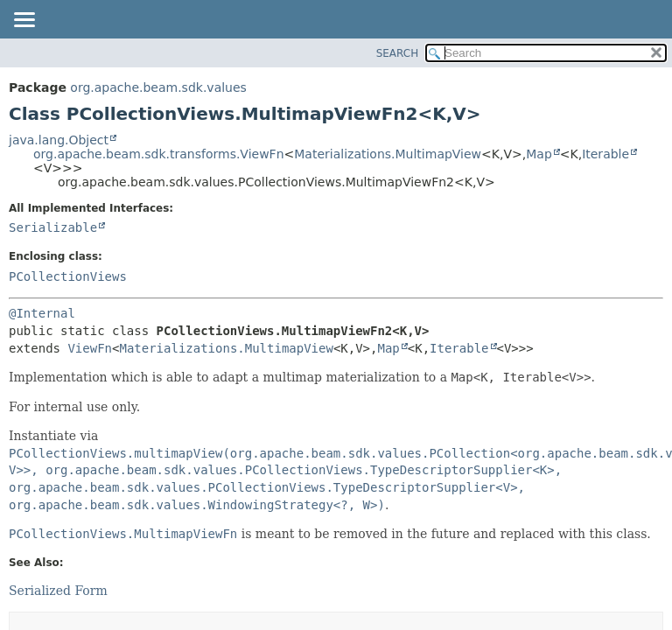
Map (539, 154)
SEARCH (398, 53)
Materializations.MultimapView (388, 154)
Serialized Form (58, 591)
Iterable (605, 154)
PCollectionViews (68, 276)
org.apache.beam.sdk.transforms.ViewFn (159, 154)
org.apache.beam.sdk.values (158, 87)
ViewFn (90, 348)
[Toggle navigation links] (24, 21)
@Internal (42, 313)
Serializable (53, 227)
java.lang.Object (59, 140)
